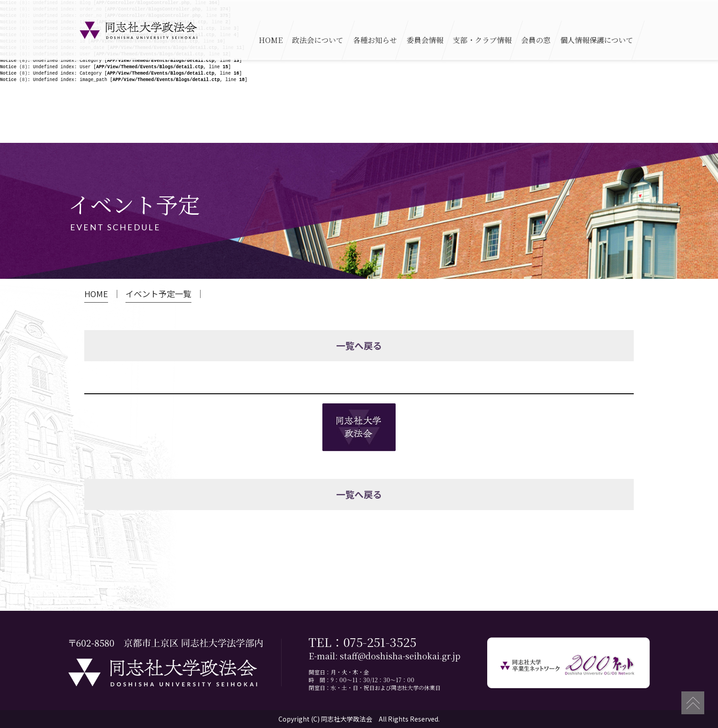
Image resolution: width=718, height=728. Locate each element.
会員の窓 (536, 40)
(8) (14, 61)
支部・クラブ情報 (482, 40)
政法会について (318, 40)
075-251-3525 (380, 642)
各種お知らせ (375, 40)
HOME (271, 40)
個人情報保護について (597, 40)
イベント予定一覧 (158, 294)
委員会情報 (425, 40)
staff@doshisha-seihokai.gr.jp (400, 656)
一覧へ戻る (359, 345)
